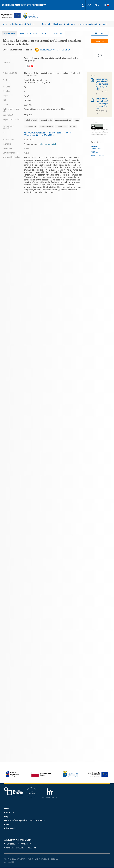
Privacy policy (10, 828)
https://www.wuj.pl (48, 144)
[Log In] (97, 5)
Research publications (52, 24)
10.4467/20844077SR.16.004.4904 (55, 50)
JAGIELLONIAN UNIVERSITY (18, 840)
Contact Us (9, 812)
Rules (7, 824)
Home (5, 24)
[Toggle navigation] (111, 16)
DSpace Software (12, 820)
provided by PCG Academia (32, 820)
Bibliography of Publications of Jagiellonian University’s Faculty (25, 24)
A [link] (88, 5)
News (7, 809)
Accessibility (10, 862)
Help (6, 816)
